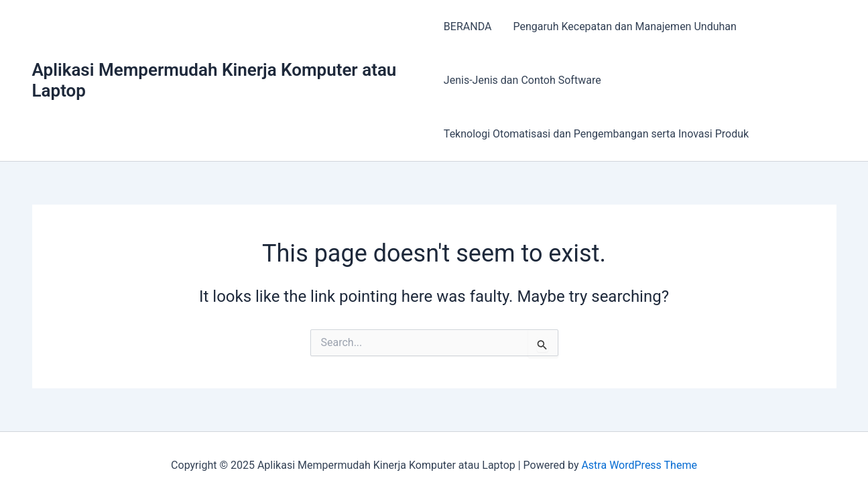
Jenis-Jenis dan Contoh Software (522, 80)
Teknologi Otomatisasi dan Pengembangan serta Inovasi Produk (596, 134)
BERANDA (468, 26)
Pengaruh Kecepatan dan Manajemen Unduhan (624, 26)
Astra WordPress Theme (639, 465)
